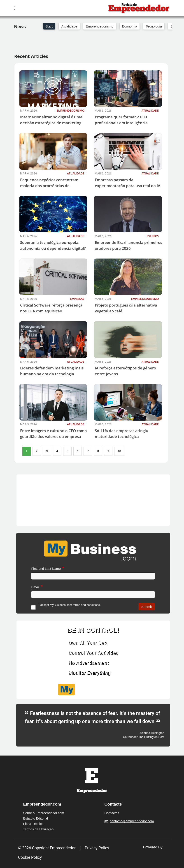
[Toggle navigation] (15, 8)
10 (119, 451)
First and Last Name (46, 569)
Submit (147, 607)
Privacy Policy (97, 848)
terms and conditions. (87, 605)
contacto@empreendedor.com (132, 821)
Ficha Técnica (33, 824)
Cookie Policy (30, 857)
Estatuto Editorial (36, 818)
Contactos (112, 813)
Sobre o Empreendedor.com (44, 813)
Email (35, 587)
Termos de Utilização (38, 829)
